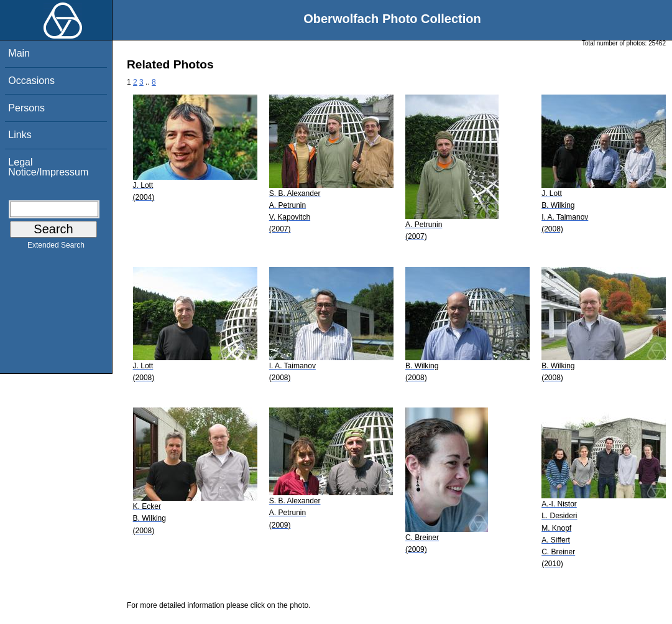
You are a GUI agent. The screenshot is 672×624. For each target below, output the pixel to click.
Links (20, 135)
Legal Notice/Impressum (48, 167)
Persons (26, 108)
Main (19, 53)
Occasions (31, 81)
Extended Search (56, 248)
